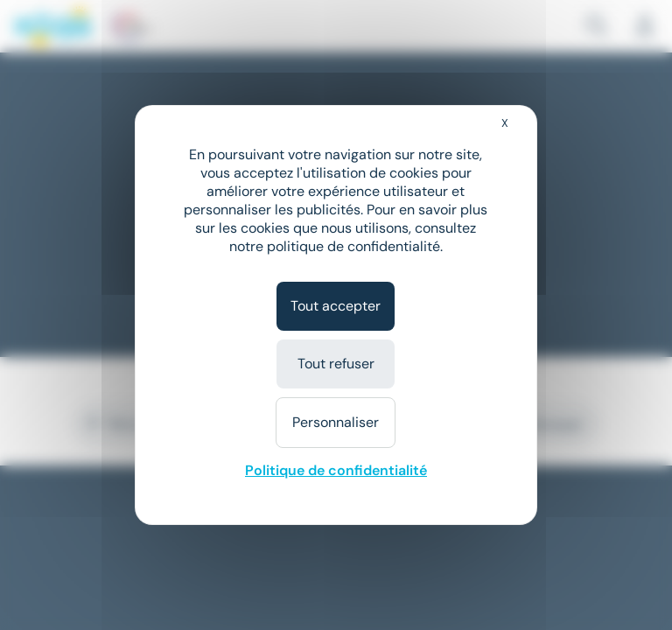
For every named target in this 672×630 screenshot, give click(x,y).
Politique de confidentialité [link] (336, 470)
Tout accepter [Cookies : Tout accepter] (336, 306)
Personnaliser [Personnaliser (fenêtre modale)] (336, 422)
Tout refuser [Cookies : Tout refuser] (336, 364)
